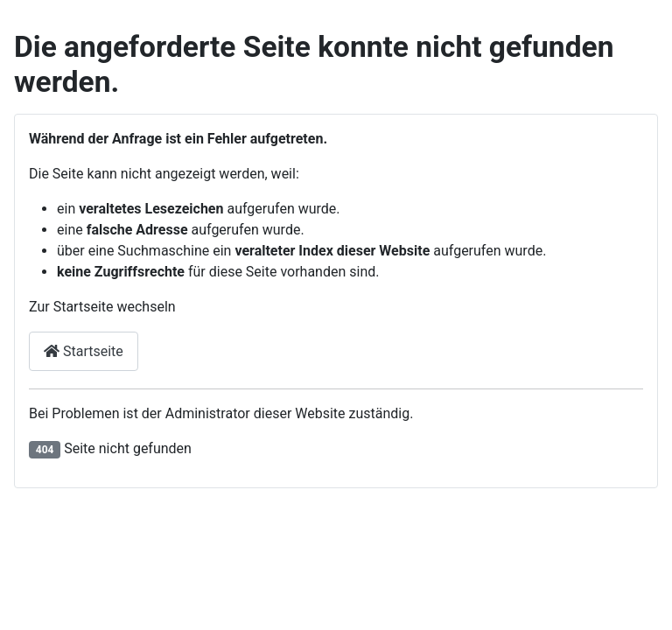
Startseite (84, 351)
